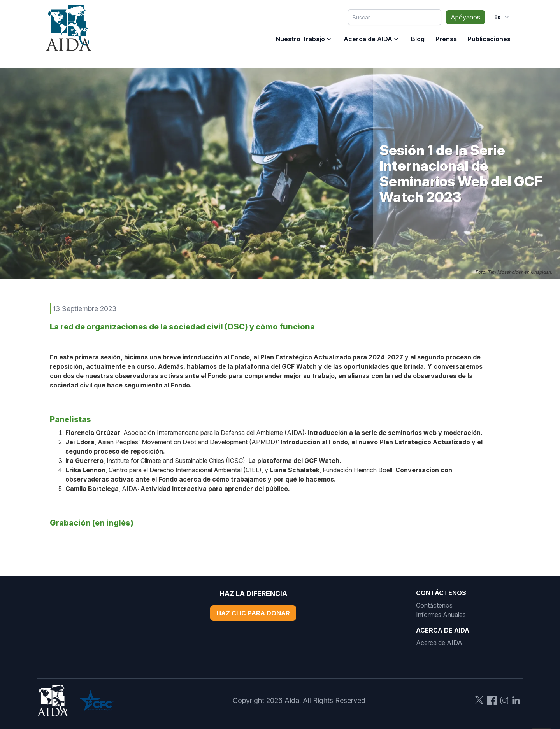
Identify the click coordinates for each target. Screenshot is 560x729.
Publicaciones (489, 39)
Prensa (446, 39)
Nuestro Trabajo (300, 39)
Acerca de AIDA (368, 39)
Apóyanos (465, 17)
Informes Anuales (441, 615)
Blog (418, 39)
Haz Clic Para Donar (253, 613)
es (502, 17)
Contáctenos (434, 605)
